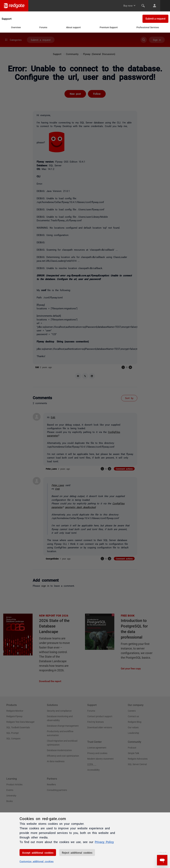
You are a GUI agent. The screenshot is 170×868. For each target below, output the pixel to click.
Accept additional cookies (38, 853)
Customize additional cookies (37, 861)
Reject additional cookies (77, 853)
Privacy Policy (104, 842)
